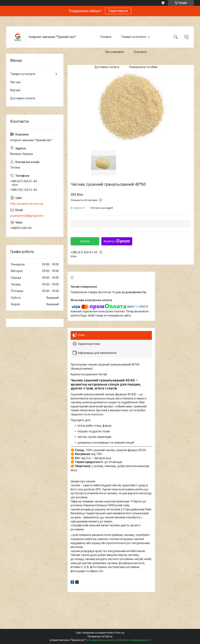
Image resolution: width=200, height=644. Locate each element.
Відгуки (15, 90)
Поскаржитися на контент (102, 640)
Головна (106, 37)
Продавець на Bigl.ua (100, 636)
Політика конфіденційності (135, 640)
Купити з (117, 241)
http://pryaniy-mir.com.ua (27, 204)
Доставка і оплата (107, 67)
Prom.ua (120, 633)
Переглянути (118, 11)
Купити (85, 241)
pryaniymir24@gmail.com (27, 216)
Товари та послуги (134, 37)
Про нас (15, 82)
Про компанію (115, 52)
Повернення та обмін (143, 67)
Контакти (140, 52)
